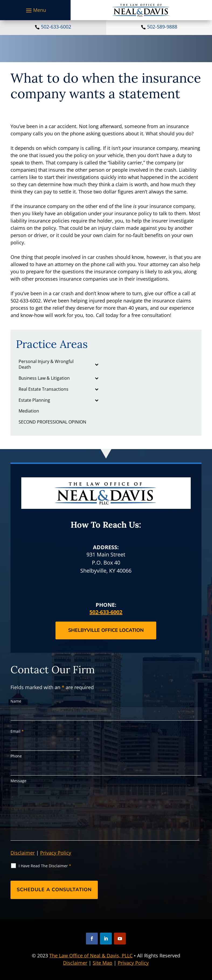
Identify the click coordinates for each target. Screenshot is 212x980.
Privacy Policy (56, 853)
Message (18, 781)
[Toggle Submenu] (96, 364)
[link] (141, 10)
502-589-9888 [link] (162, 27)
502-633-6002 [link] (56, 27)
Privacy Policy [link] (133, 963)
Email (17, 731)
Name (16, 701)
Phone (16, 756)
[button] (35, 10)
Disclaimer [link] (75, 963)
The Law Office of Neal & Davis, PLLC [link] (91, 956)
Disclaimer (23, 853)
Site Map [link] (102, 963)
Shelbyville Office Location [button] (106, 630)
